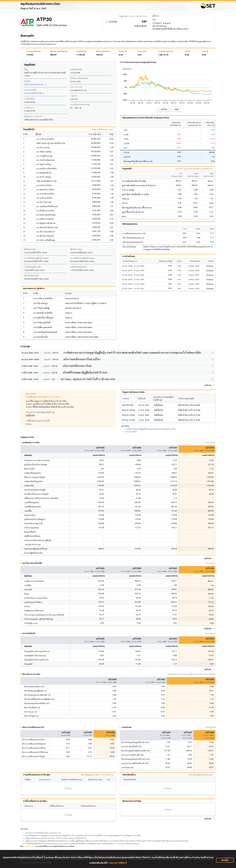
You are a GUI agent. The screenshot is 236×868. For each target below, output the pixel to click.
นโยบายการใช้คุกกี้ (118, 863)
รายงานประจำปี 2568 (34, 93)
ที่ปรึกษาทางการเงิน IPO (33, 116)
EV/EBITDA (123, 51)
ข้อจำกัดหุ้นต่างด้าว (32, 275)
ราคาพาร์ (74, 96)
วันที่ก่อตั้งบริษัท (76, 69)
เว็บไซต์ (27, 81)
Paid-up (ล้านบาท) (34, 51)
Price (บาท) (142, 51)
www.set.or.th (30, 846)
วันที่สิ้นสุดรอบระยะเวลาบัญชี (38, 421)
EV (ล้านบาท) (81, 51)
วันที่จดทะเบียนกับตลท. (79, 78)
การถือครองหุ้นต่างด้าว (33, 267)
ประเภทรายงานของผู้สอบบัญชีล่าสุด (40, 412)
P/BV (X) (205, 51)
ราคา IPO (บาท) (76, 87)
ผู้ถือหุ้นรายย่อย (30, 249)
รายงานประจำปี (30, 90)
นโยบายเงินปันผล (129, 247)
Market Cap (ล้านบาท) (59, 51)
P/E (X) (187, 51)
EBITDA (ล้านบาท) (103, 51)
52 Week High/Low (166, 51)
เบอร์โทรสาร (29, 108)
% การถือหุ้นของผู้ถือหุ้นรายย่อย (36, 258)
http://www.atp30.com (35, 84)
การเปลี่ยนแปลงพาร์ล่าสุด (80, 104)
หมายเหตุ (24, 829)
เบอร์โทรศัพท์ (29, 99)
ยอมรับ (225, 860)
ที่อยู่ (26, 69)
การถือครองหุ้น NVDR (78, 267)
